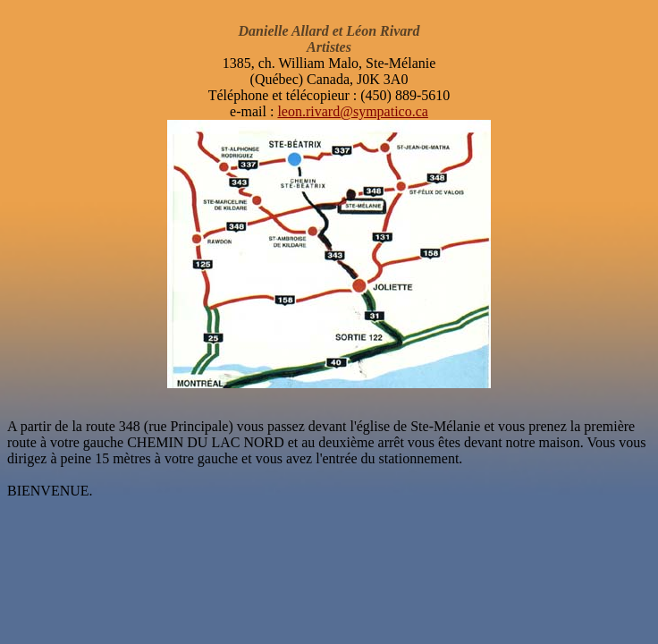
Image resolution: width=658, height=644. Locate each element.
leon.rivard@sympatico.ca (352, 111)
